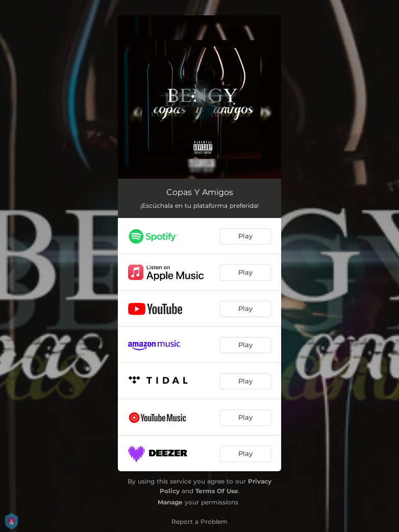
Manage (170, 502)
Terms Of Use (217, 491)
